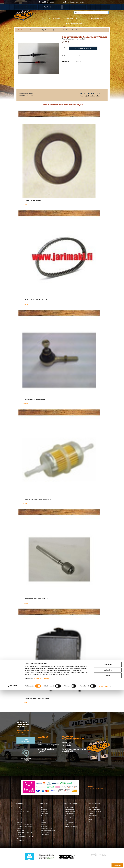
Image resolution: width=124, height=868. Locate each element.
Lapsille (67, 820)
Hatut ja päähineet (70, 811)
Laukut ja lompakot (70, 818)
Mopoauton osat (73, 18)
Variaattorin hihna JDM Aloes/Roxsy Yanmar (38, 300)
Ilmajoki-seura (93, 822)
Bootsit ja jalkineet (70, 814)
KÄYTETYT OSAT (46, 833)
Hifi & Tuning (44, 814)
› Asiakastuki (90, 786)
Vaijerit (44, 30)
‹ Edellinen (21, 30)
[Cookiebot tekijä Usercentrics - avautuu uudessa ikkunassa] (13, 864)
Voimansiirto (20, 828)
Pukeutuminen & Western (70, 803)
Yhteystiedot (70, 7)
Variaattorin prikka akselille (33, 200)
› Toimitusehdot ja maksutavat (95, 788)
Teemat (91, 814)
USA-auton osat (55, 18)
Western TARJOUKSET (71, 826)
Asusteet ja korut (70, 816)
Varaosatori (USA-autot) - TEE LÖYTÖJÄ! (24, 833)
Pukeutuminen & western (95, 18)
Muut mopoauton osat (47, 828)
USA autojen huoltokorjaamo (25, 7)
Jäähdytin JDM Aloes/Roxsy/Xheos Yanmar (37, 698)
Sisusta (19, 820)
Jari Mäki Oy (94, 7)
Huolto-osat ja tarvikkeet (23, 811)
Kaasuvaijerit (52, 30)
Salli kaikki (108, 842)
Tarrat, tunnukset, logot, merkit (25, 824)
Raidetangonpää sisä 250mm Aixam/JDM (37, 599)
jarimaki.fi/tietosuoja (41, 856)
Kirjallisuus (20, 814)
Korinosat (19, 816)
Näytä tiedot (104, 864)
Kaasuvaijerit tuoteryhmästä (90, 96)
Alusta (18, 807)
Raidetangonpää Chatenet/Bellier (35, 400)
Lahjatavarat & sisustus (73, 24)
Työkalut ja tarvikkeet (95, 811)
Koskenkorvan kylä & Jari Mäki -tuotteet (97, 819)
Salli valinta (108, 848)
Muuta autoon (20, 831)
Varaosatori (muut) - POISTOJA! (25, 836)
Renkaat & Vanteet (46, 818)
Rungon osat (44, 820)
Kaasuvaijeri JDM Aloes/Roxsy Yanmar (69, 30)
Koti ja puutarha (94, 807)
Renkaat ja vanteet (22, 818)
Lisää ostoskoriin (83, 48)
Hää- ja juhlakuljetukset (49, 7)
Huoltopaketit (44, 811)
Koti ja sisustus (69, 822)
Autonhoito (20, 809)
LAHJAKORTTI (45, 835)
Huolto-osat (44, 809)
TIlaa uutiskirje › (26, 740)
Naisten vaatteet (69, 809)
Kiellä (108, 854)
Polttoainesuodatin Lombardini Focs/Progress (38, 499)
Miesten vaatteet (70, 807)
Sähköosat (19, 822)
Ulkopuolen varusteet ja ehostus (25, 826)
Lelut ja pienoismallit (95, 809)
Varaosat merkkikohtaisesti (48, 831)
